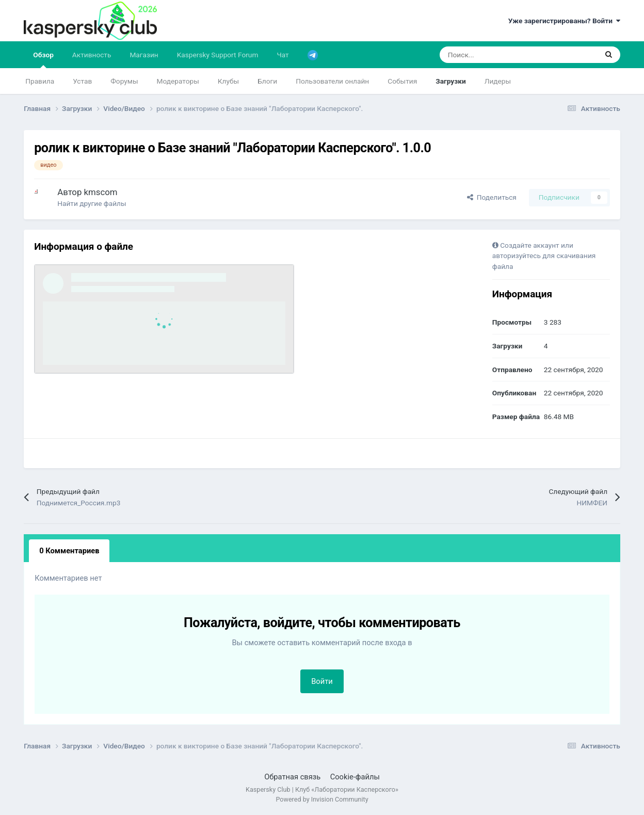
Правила (40, 81)
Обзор (43, 59)
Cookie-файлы (355, 777)
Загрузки (451, 81)
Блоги (267, 81)
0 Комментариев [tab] (69, 551)
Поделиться (492, 197)
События (402, 81)
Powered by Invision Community (322, 799)
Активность (92, 55)
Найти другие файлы (92, 203)
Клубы (228, 81)
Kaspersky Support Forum (218, 55)
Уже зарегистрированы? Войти (564, 21)
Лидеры (498, 81)
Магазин (144, 55)
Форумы (124, 81)
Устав (82, 81)
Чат (283, 55)
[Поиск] (492, 55)
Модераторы (178, 81)
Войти (322, 681)
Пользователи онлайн (332, 81)
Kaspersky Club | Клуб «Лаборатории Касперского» (322, 789)
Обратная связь (292, 777)
